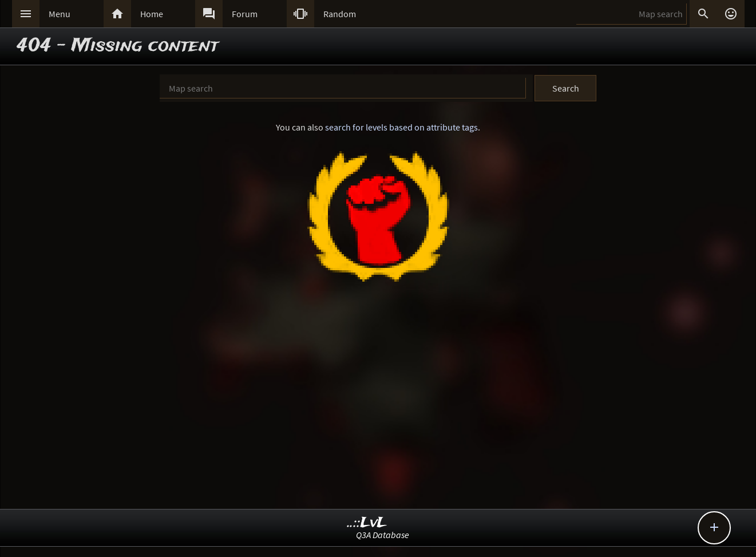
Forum (245, 14)
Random (340, 14)
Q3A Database (383, 535)
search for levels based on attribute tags (401, 127)
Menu (60, 14)
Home (152, 14)
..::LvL (367, 523)
